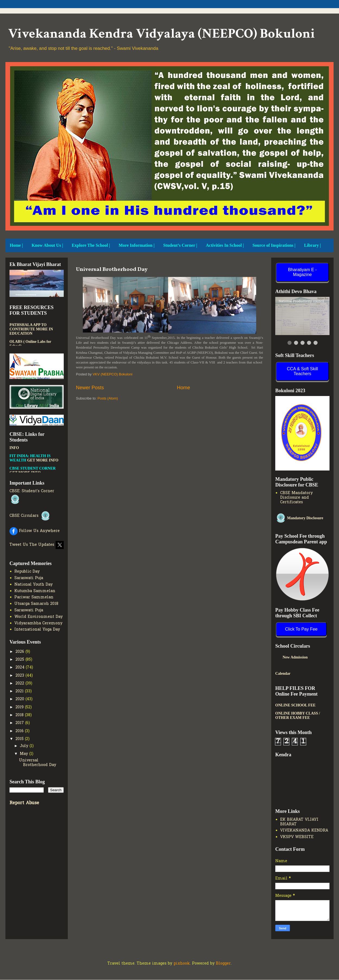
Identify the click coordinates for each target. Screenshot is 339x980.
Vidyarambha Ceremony (38, 623)
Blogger (223, 964)
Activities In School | (225, 245)
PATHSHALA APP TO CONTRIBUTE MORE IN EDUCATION (31, 333)
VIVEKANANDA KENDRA (304, 831)
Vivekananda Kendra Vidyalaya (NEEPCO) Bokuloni (161, 34)
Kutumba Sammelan (35, 591)
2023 (20, 676)
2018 (20, 715)
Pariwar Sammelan (34, 597)
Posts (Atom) (108, 398)
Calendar (283, 674)
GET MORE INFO (43, 464)
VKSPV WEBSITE (297, 837)
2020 (20, 699)
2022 (20, 684)
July (25, 746)
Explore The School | (91, 245)
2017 (20, 723)
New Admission (308, 657)
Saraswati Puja (29, 578)
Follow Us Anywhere (35, 531)
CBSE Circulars (30, 516)
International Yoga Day (37, 630)
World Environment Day (39, 617)
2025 (20, 660)
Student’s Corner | (180, 245)
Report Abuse (24, 803)
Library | (312, 245)
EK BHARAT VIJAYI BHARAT (299, 822)
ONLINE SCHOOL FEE (295, 705)
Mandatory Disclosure (299, 518)
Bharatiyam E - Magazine (302, 272)
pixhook (182, 964)
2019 (20, 707)
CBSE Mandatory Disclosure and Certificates (296, 498)
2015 (20, 739)
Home (183, 388)
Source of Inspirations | (274, 245)
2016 (20, 731)
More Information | (137, 245)
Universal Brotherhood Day (112, 270)
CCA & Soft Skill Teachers (303, 371)
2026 (20, 652)
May (25, 754)
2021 (20, 691)
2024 (21, 668)
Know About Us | (47, 245)
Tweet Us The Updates (37, 545)
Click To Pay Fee (301, 629)
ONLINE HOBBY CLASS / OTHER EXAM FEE (298, 715)
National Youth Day (33, 585)
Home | (16, 245)
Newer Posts (90, 388)
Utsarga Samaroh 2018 (36, 604)
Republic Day (27, 572)
